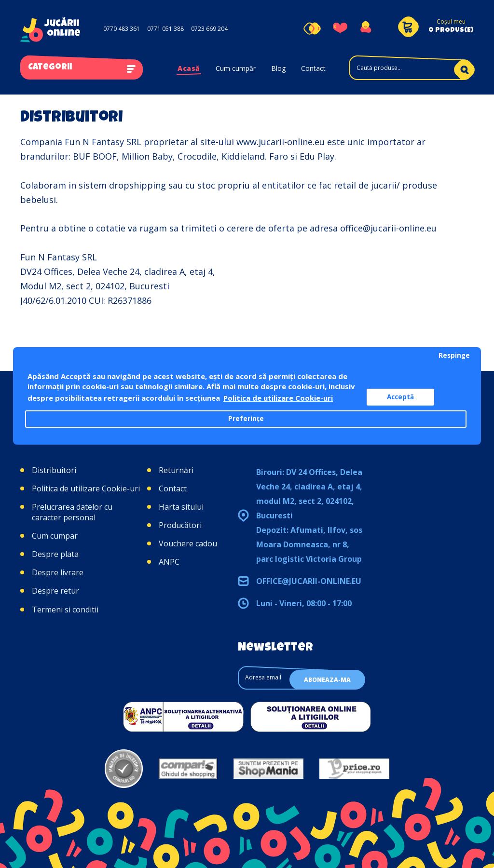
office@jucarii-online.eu (309, 581)
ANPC (169, 562)
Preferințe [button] (246, 419)
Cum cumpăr (236, 68)
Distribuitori (54, 470)
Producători (180, 525)
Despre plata (55, 554)
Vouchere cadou (188, 543)
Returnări (176, 470)
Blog (278, 68)
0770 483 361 (122, 29)
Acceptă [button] (400, 397)
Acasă (189, 68)
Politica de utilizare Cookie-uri (86, 488)
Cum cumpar (55, 536)
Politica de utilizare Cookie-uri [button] (278, 398)
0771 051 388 (165, 29)
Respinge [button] (454, 355)
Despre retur (55, 591)
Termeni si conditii (65, 610)
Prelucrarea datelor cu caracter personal (72, 512)
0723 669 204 (209, 29)
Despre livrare (58, 572)
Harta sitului (181, 507)
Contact (313, 68)
